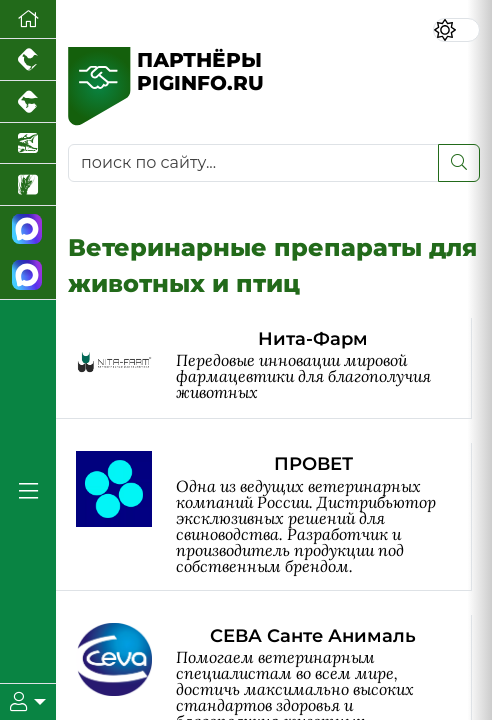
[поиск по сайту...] (253, 163)
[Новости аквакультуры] (28, 144)
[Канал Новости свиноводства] (28, 229)
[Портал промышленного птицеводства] (28, 60)
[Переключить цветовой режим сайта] (457, 30)
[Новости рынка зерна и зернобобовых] (28, 185)
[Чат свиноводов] (28, 276)
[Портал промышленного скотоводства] (28, 102)
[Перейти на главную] (28, 19)
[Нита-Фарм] (274, 368)
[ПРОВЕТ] (274, 516)
